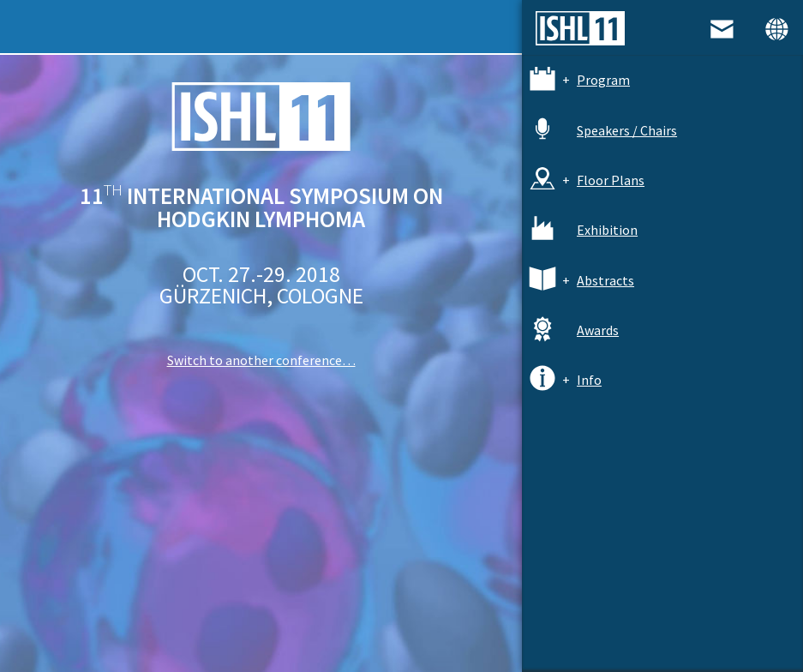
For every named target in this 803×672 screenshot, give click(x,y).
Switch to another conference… (261, 360)
